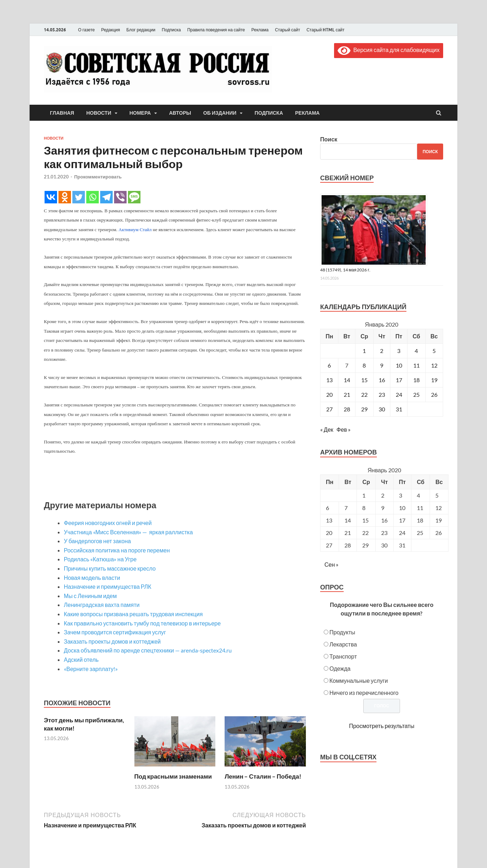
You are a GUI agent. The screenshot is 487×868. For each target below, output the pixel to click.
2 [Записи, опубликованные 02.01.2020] (382, 351)
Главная (62, 113)
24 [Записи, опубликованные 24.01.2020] (399, 394)
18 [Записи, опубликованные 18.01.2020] (416, 380)
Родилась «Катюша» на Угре (100, 559)
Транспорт (343, 656)
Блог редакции (141, 30)
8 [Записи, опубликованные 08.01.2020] (364, 365)
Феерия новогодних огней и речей (108, 523)
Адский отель (81, 659)
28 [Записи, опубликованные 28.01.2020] (347, 409)
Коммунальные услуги (359, 680)
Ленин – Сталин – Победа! (263, 776)
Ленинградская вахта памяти (102, 605)
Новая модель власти (92, 578)
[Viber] (120, 197)
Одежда (340, 668)
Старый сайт (288, 30)
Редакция (111, 30)
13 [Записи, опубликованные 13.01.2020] (329, 380)
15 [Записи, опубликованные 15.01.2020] (364, 380)
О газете (86, 30)
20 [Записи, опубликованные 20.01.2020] (329, 394)
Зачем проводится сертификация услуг (115, 632)
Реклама (260, 30)
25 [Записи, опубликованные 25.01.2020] (416, 394)
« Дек (327, 429)
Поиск (329, 139)
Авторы (180, 113)
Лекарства (343, 644)
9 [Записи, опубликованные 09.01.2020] (382, 365)
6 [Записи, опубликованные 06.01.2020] (329, 365)
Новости (99, 113)
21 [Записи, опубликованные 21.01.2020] (347, 394)
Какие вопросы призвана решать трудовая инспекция (133, 614)
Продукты (342, 632)
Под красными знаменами (173, 776)
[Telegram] (106, 197)
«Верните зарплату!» (91, 669)
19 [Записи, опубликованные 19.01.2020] (434, 380)
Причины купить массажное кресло (110, 568)
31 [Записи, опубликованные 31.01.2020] (399, 409)
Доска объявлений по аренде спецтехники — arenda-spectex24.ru (148, 650)
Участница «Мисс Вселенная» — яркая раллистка (129, 532)
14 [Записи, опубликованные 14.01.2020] (347, 380)
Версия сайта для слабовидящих (389, 50)
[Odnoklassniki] (65, 197)
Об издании (220, 113)
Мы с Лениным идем (90, 596)
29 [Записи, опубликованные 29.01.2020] (364, 409)
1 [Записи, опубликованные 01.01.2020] (364, 351)
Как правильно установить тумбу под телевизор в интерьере (142, 623)
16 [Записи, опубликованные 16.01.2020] (382, 380)
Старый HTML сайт (326, 30)
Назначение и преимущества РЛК (107, 586)
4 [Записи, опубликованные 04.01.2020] (416, 351)
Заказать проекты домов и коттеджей (112, 641)
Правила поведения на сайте (216, 30)
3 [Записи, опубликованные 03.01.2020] (399, 351)
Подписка (171, 30)
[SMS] (134, 197)
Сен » (331, 564)
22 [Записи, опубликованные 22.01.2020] (364, 394)
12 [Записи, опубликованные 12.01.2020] (434, 365)
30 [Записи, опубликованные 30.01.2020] (382, 409)
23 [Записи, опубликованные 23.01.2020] (382, 394)
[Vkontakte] (51, 197)
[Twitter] (79, 197)
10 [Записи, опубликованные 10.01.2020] (399, 365)
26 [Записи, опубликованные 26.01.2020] (434, 394)
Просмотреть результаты (382, 726)
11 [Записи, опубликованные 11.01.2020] (416, 365)
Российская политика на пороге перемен (117, 550)
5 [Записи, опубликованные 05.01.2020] (434, 351)
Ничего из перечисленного (364, 693)
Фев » (344, 429)
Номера (140, 113)
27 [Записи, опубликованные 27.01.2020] (329, 409)
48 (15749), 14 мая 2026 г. (345, 270)
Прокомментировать (98, 177)
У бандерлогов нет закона (97, 541)
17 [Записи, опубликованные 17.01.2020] (399, 380)
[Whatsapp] (93, 197)
